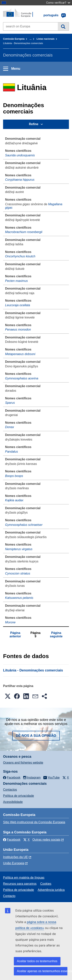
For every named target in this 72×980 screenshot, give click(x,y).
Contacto (9, 896)
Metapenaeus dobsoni (20, 354)
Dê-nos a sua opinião (36, 736)
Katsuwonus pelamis (19, 598)
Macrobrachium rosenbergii (24, 232)
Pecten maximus (17, 281)
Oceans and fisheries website (23, 763)
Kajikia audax (14, 500)
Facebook (12, 840)
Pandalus (12, 452)
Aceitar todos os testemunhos (37, 961)
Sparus (10, 403)
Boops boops (14, 476)
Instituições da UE (15, 857)
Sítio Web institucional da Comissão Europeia (34, 822)
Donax (10, 427)
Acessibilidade (13, 802)
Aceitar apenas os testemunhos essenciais (42, 971)
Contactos (10, 790)
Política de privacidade (19, 796)
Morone (10, 622)
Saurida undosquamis (20, 155)
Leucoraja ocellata (18, 305)
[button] (8, 696)
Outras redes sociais (46, 840)
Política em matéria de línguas (24, 878)
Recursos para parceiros (20, 884)
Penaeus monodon (18, 330)
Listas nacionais (46, 39)
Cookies (46, 884)
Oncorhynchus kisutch (20, 256)
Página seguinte (56, 635)
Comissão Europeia (14, 39)
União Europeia (14, 863)
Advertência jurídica (51, 890)
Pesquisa (63, 26)
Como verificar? (58, 3)
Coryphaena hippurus (20, 180)
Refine (34, 124)
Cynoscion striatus (18, 573)
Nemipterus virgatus (19, 549)
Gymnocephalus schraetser (24, 525)
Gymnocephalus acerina (22, 378)
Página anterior (15, 635)
